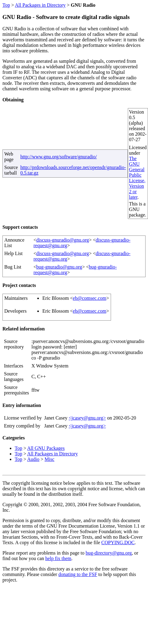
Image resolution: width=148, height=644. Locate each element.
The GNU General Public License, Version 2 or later (137, 178)
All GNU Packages (46, 448)
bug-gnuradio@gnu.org (59, 267)
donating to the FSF (78, 574)
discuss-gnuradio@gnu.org (63, 240)
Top (6, 5)
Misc (50, 459)
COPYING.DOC (118, 542)
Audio (33, 459)
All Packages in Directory (40, 5)
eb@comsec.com (89, 298)
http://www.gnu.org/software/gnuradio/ (58, 157)
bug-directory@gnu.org (109, 553)
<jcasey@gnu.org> (87, 418)
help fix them (58, 558)
